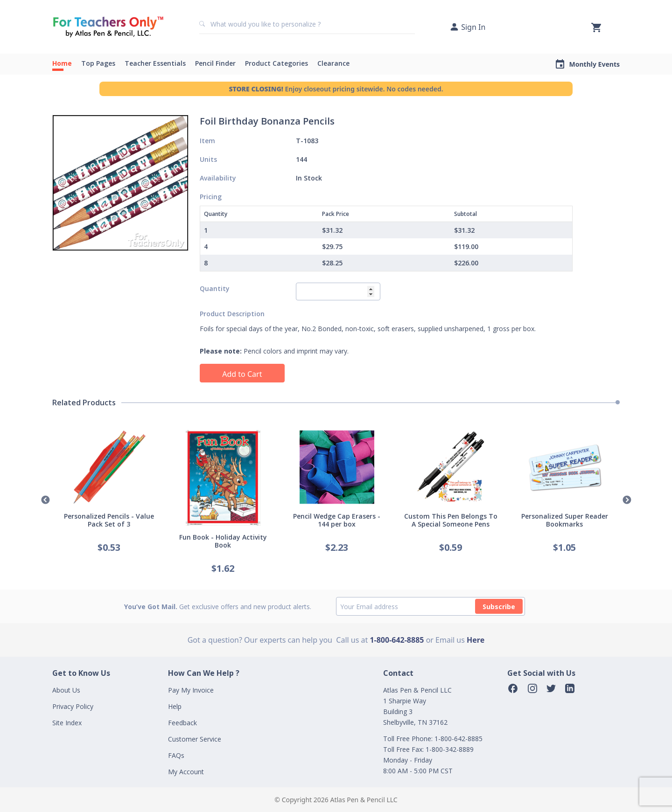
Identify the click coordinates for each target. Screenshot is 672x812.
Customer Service (195, 739)
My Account (186, 772)
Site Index (67, 723)
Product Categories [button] (276, 63)
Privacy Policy (73, 706)
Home (62, 63)
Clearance (333, 63)
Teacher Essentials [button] (155, 63)
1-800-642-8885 (397, 640)
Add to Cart (242, 374)
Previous (45, 500)
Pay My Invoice (191, 690)
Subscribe (499, 607)
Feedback (182, 723)
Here (476, 640)
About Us (66, 690)
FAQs (176, 755)
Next (627, 500)
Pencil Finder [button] (215, 63)
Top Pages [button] (98, 63)
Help (175, 706)
